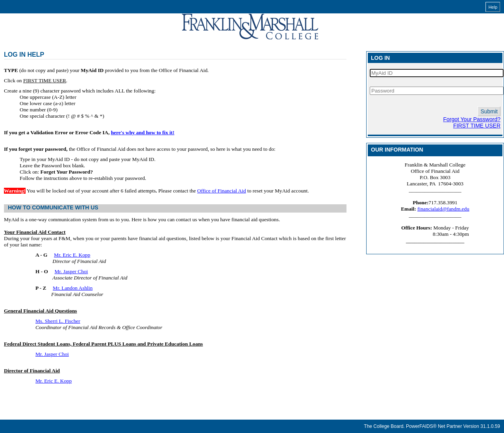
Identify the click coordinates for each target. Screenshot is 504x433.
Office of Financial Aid (222, 191)
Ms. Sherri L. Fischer (58, 321)
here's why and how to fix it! (143, 132)
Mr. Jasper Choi (71, 271)
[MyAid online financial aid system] (250, 27)
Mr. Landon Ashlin (73, 288)
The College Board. (384, 426)
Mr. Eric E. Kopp (72, 255)
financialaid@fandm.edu (443, 209)
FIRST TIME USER (477, 126)
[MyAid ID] (437, 73)
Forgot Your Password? (472, 119)
